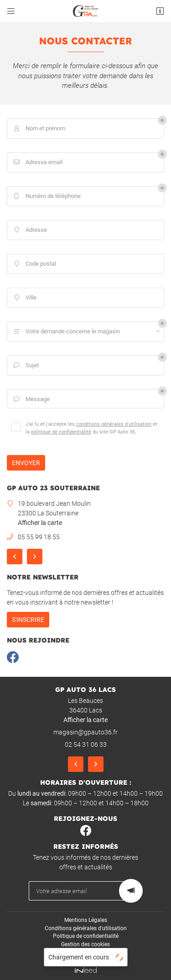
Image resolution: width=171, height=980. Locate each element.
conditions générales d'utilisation (114, 424)
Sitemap (85, 953)
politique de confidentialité (61, 432)
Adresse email (37, 163)
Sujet (25, 366)
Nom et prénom (39, 129)
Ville (24, 298)
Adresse (29, 230)
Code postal (34, 264)
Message (31, 399)
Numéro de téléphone (46, 196)
